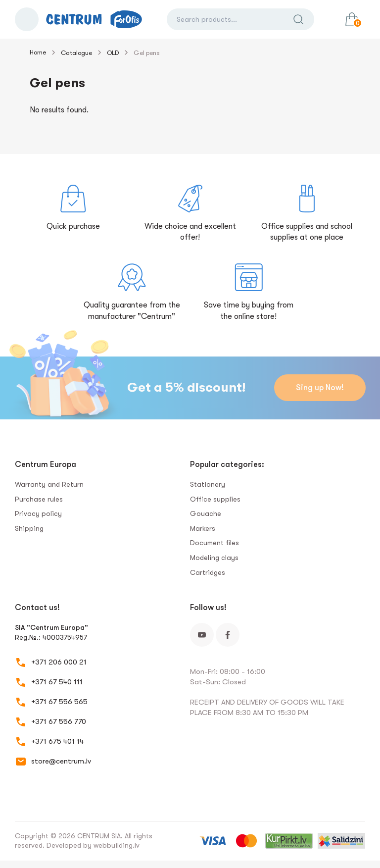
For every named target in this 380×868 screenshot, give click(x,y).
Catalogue (76, 53)
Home (38, 52)
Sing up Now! (319, 388)
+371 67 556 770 (59, 721)
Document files (214, 543)
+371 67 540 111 (57, 682)
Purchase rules (39, 499)
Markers (203, 528)
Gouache (206, 513)
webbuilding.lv (117, 845)
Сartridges (208, 572)
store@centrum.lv (61, 761)
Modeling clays (214, 558)
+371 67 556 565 (59, 702)
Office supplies (215, 499)
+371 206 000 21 (59, 662)
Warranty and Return (49, 484)
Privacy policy (38, 513)
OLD (113, 53)
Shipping (29, 528)
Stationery (208, 484)
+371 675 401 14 (57, 741)
